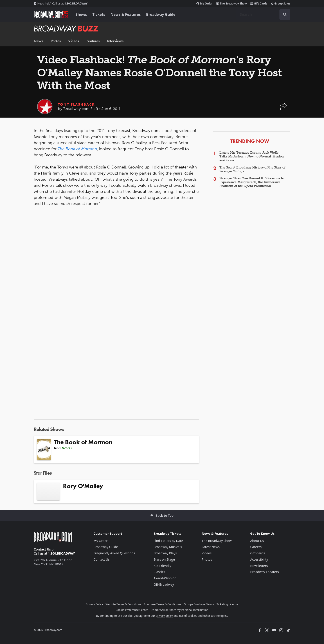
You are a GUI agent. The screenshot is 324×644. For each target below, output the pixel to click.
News (38, 41)
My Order (205, 4)
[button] (283, 109)
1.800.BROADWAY (61, 4)
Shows (81, 14)
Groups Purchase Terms (199, 604)
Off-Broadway (164, 584)
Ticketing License (227, 604)
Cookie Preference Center (132, 610)
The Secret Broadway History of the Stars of (252, 169)
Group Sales (281, 4)
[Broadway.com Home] (51, 14)
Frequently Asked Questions (114, 553)
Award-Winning (165, 578)
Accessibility (259, 559)
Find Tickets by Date (168, 541)
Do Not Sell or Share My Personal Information (179, 610)
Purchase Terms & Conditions (163, 604)
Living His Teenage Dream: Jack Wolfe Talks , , (252, 156)
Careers (256, 547)
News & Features (126, 14)
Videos (73, 41)
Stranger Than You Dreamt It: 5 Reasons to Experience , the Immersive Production (252, 182)
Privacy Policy (94, 604)
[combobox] (263, 14)
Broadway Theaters (264, 572)
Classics (159, 572)
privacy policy (164, 616)
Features (93, 41)
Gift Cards (259, 4)
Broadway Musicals (168, 547)
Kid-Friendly (162, 566)
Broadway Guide (161, 14)
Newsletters (259, 566)
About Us (257, 541)
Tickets (99, 14)
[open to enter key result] (285, 14)
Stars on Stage (164, 559)
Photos (56, 41)
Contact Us (42, 549)
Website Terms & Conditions (123, 604)
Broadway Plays (165, 553)
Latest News (211, 547)
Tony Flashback (76, 104)
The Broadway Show (232, 4)
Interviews (115, 41)
